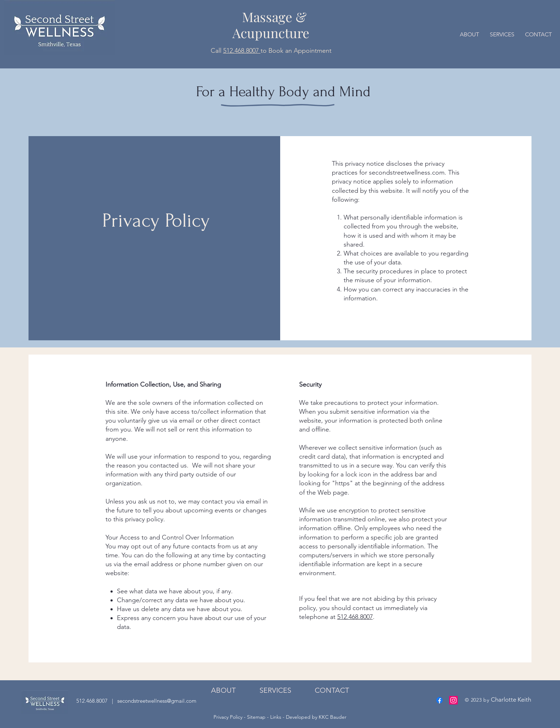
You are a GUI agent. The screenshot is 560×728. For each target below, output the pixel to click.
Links (276, 717)
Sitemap (256, 717)
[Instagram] (453, 700)
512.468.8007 (242, 51)
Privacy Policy (229, 717)
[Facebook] (440, 700)
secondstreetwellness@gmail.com (156, 701)
